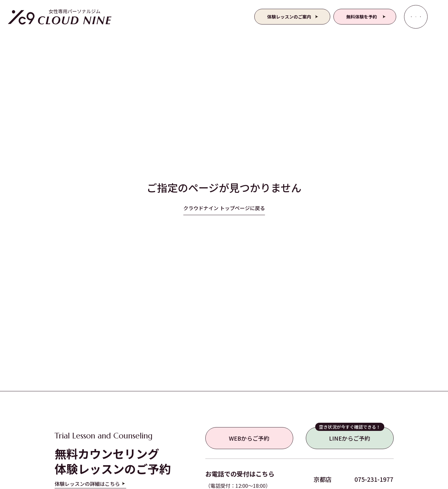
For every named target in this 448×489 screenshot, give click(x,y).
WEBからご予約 (249, 438)
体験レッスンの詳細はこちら (87, 484)
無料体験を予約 (362, 17)
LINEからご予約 (350, 435)
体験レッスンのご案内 (289, 17)
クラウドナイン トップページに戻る (224, 208)
